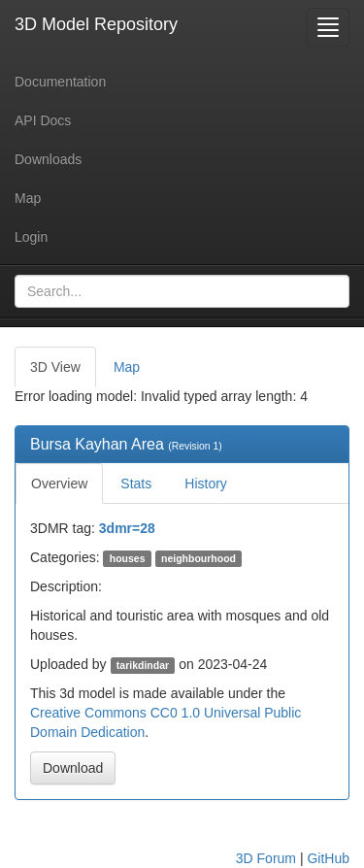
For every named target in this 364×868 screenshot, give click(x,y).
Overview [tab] (59, 484)
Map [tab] (127, 367)
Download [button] (73, 768)
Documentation (60, 82)
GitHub (328, 858)
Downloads (48, 159)
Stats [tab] (136, 484)
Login (31, 237)
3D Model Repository (96, 24)
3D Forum (266, 858)
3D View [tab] (55, 367)
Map (28, 198)
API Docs (43, 120)
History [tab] (206, 484)
